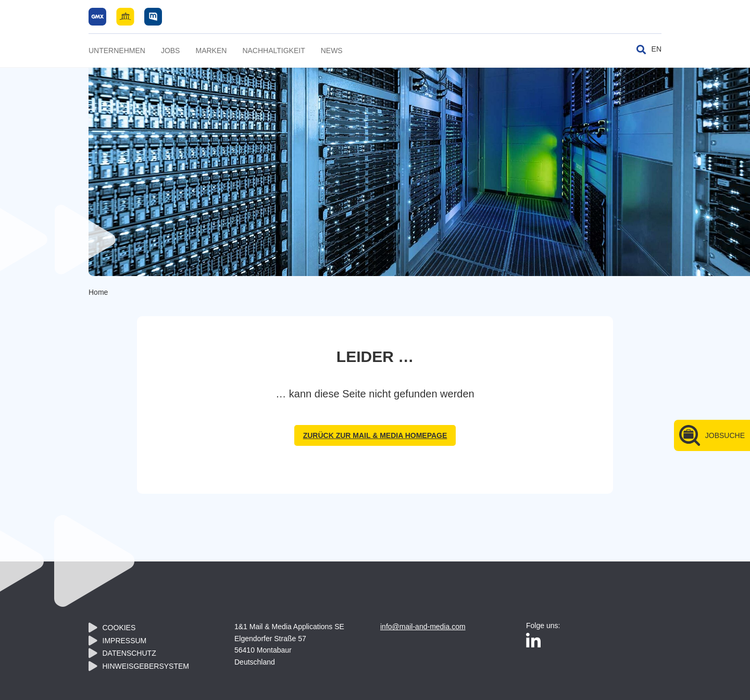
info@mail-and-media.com (423, 627)
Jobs (171, 51)
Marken (211, 51)
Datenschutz (129, 653)
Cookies (119, 628)
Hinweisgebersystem (146, 666)
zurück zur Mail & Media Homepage (375, 435)
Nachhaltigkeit (273, 51)
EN (657, 49)
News (332, 51)
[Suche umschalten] (641, 49)
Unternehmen (117, 51)
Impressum (125, 641)
